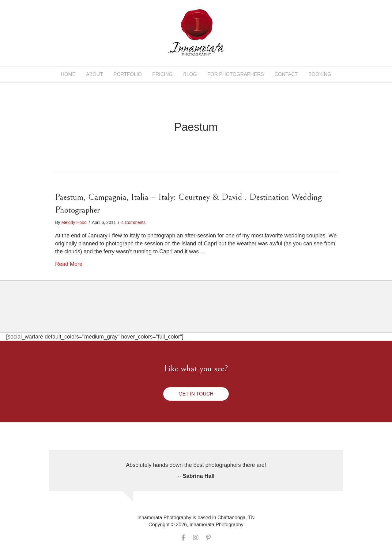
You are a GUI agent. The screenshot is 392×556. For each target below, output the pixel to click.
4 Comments (133, 222)
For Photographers (236, 74)
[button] (196, 394)
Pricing (162, 74)
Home (68, 74)
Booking (320, 74)
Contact (286, 74)
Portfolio (128, 74)
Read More (69, 264)
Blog (190, 74)
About (94, 74)
